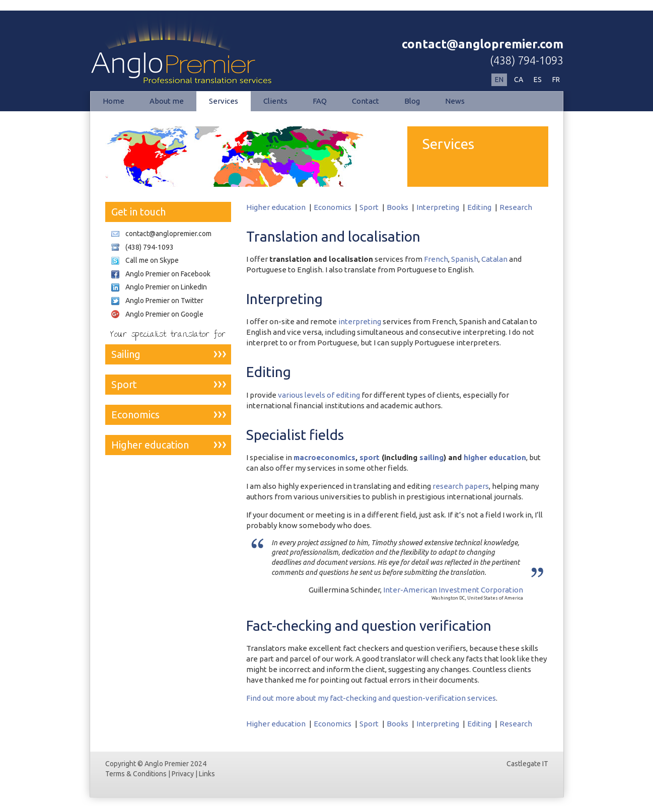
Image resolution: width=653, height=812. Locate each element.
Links (207, 774)
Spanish (465, 259)
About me (167, 101)
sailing (431, 457)
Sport (369, 207)
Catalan (494, 259)
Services (224, 101)
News (455, 101)
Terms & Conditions (136, 774)
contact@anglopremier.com (483, 44)
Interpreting (438, 207)
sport (370, 457)
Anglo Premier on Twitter (164, 301)
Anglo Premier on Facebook (168, 274)
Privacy (183, 774)
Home (114, 101)
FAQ (320, 101)
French (436, 259)
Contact (366, 101)
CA (519, 80)
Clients (275, 101)
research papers (461, 486)
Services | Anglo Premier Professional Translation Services (196, 48)
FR (556, 80)
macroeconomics (324, 457)
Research (516, 207)
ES (538, 80)
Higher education (276, 207)
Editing (479, 207)
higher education (495, 457)
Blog (412, 101)
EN (499, 80)
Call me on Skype (152, 260)
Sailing (126, 354)
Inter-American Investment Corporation (453, 590)
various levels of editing (319, 395)
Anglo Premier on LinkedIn (166, 287)
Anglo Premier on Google (164, 314)
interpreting (360, 321)
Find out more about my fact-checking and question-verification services (371, 698)
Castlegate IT (527, 764)
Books (397, 207)
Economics (333, 207)
